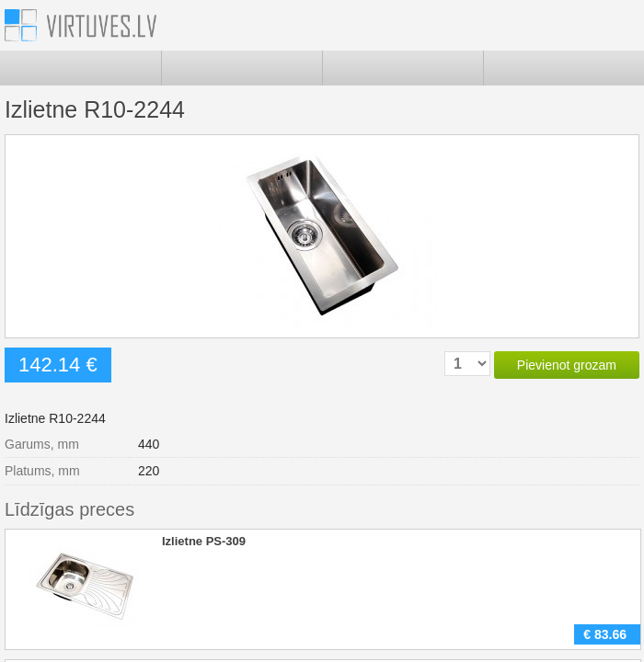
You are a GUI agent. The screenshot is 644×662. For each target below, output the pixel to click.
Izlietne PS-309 (204, 541)
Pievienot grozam (567, 365)
